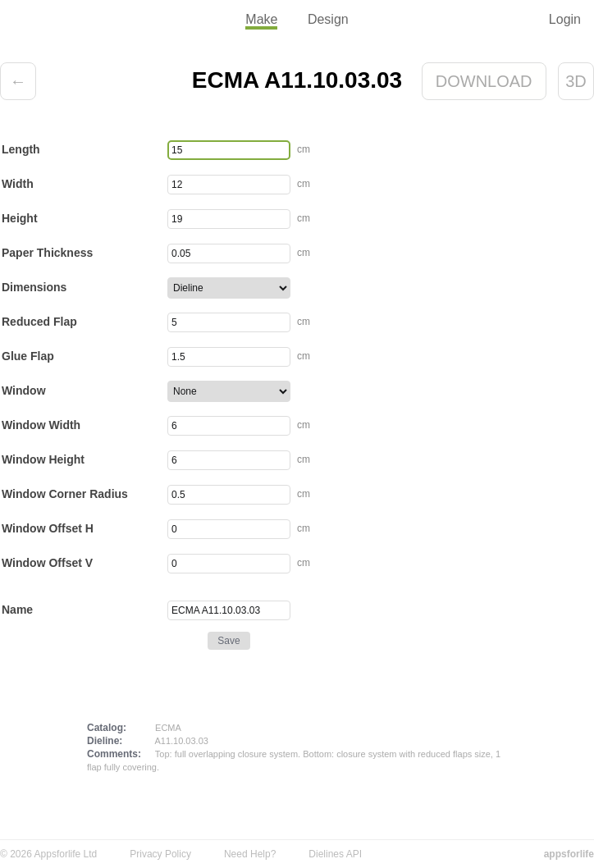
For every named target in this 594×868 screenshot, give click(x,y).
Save (228, 641)
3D (576, 81)
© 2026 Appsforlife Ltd (48, 854)
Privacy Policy (160, 854)
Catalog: (107, 728)
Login (565, 19)
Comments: (114, 754)
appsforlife (569, 854)
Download (484, 81)
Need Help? (250, 854)
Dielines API (335, 854)
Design (328, 19)
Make (261, 19)
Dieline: (105, 741)
